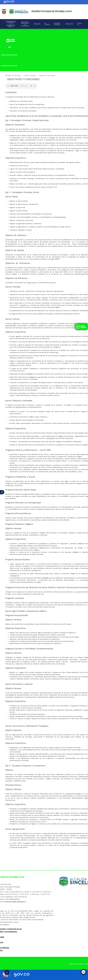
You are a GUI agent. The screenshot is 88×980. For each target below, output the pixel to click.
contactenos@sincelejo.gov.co (15, 902)
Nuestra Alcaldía (30, 75)
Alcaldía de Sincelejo (13, 75)
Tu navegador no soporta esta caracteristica (21, 86)
